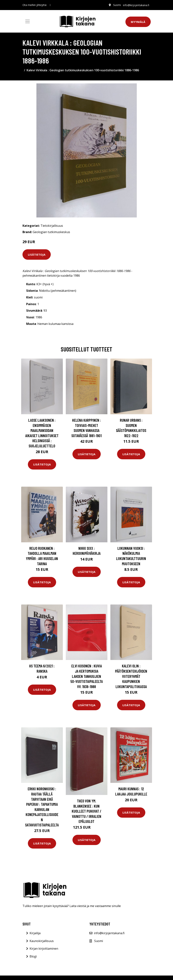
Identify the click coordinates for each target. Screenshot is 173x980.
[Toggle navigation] (28, 21)
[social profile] (50, 5)
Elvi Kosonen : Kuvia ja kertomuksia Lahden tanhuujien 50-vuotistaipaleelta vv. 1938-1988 (87, 676)
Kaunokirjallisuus (42, 941)
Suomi (117, 5)
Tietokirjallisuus (52, 226)
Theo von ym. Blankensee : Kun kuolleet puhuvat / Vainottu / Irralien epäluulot (86, 811)
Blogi (33, 956)
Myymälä (138, 22)
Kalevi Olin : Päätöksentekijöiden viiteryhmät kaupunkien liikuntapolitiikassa (131, 676)
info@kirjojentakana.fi (136, 5)
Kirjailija (35, 933)
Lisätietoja (37, 254)
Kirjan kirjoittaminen (44, 949)
